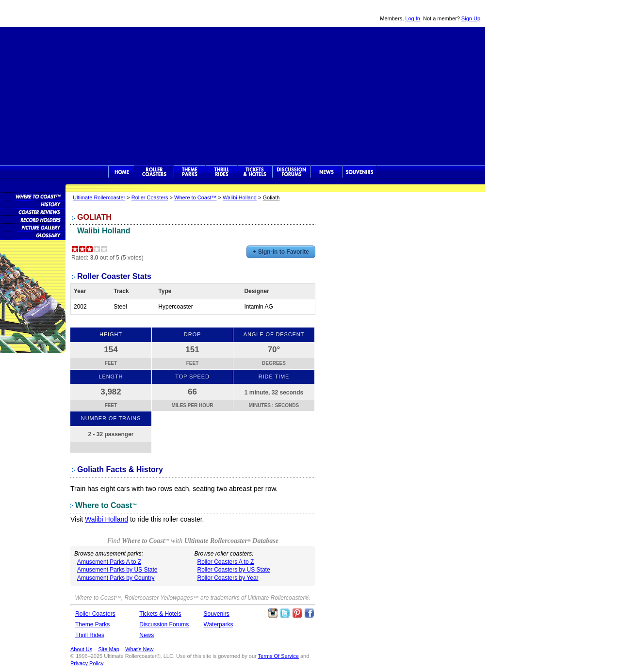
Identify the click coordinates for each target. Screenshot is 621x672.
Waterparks (219, 624)
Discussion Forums (291, 172)
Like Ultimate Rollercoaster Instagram (273, 613)
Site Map (108, 649)
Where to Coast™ (195, 197)
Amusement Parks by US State (117, 570)
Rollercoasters (154, 172)
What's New (139, 649)
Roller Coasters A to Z (226, 562)
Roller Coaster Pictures (33, 227)
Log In (413, 18)
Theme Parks (190, 172)
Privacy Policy (87, 663)
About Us (81, 649)
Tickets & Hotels (160, 614)
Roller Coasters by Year (228, 578)
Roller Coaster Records (33, 219)
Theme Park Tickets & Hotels (255, 172)
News (327, 172)
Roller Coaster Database (33, 196)
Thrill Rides (222, 172)
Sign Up (471, 18)
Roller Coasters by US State (234, 570)
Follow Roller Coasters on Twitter (285, 613)
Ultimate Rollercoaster (68, 14)
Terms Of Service (278, 656)
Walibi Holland (240, 197)
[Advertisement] (243, 95)
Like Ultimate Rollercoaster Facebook (309, 613)
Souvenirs (360, 172)
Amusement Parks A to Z (109, 562)
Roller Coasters (150, 197)
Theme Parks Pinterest (297, 613)
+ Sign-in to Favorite (281, 252)
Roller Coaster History (33, 204)
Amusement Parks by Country (116, 578)
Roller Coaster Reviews (33, 212)
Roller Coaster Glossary (33, 235)
